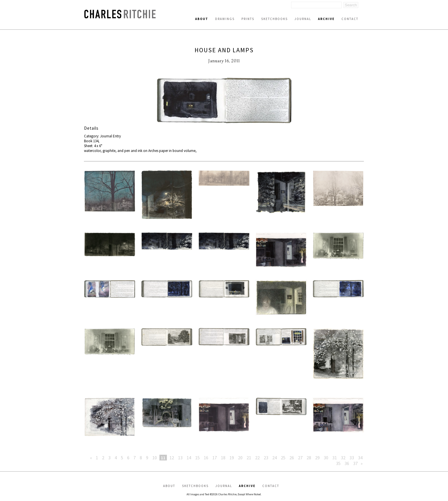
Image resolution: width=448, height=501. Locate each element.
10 (155, 458)
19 (232, 458)
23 (266, 458)
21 (249, 458)
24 (275, 458)
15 (197, 458)
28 (309, 458)
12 (172, 458)
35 (338, 463)
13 (180, 458)
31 (335, 458)
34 (360, 458)
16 (206, 458)
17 (215, 458)
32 (343, 458)
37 (355, 463)
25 (283, 458)
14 (189, 458)
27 (300, 458)
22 (257, 458)
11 (163, 458)
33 (352, 458)
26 (292, 458)
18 (223, 458)
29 (317, 458)
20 (240, 458)
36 (347, 463)
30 (326, 458)
